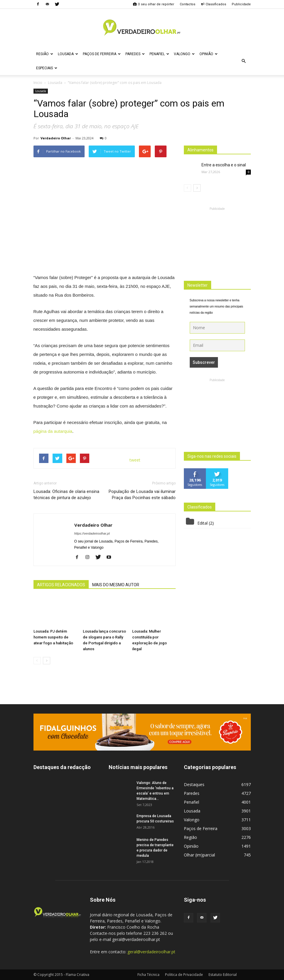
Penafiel (159, 54)
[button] (244, 61)
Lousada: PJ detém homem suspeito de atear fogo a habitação (53, 637)
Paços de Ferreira (102, 54)
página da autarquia (53, 431)
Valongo (184, 54)
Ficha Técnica (148, 975)
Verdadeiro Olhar (56, 138)
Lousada (68, 54)
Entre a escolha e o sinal (224, 165)
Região (45, 54)
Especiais (47, 68)
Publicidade (241, 4)
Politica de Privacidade (184, 975)
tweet (135, 460)
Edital (203, 523)
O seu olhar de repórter (154, 4)
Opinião (209, 54)
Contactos (188, 4)
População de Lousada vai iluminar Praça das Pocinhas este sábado (142, 495)
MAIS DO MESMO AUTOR (116, 585)
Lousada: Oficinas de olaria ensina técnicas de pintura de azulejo (66, 495)
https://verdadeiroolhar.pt (92, 533)
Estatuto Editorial (223, 975)
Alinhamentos (200, 150)
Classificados (214, 4)
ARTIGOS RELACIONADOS (61, 585)
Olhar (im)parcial (199, 855)
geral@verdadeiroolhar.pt (151, 952)
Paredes (135, 54)
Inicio (38, 83)
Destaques (194, 784)
